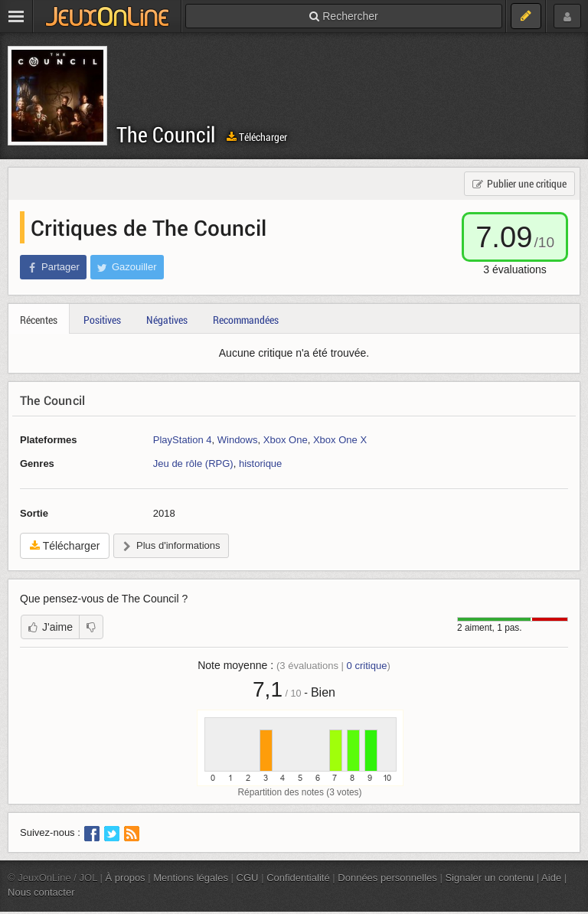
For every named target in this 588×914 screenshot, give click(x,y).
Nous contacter (41, 892)
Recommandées (246, 320)
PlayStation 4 (183, 440)
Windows (238, 440)
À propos (126, 878)
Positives (102, 320)
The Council (166, 134)
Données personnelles (387, 878)
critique (367, 666)
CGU (248, 878)
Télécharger (257, 137)
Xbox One (286, 440)
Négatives (167, 320)
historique (260, 464)
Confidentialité (298, 878)
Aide (551, 878)
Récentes (39, 320)
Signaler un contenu (489, 878)
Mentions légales (191, 878)
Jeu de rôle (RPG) (193, 464)
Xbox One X (340, 440)
